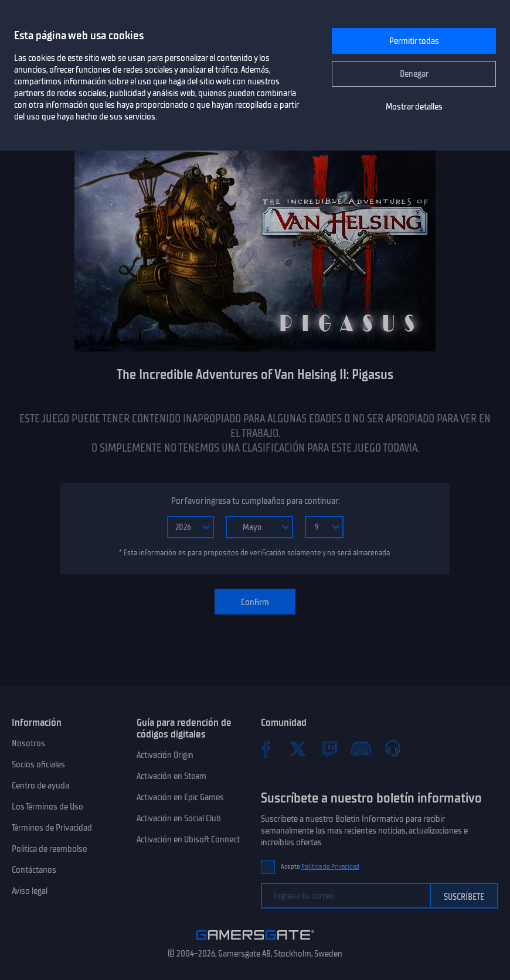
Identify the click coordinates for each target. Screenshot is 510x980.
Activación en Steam (171, 776)
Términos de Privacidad (52, 828)
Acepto (320, 867)
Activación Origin (165, 755)
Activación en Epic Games (180, 797)
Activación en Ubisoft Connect (188, 839)
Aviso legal (30, 891)
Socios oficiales (38, 764)
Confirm (255, 602)
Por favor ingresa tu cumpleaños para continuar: (255, 501)
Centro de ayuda (40, 786)
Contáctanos (34, 870)
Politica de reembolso (50, 849)
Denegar (414, 74)
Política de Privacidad (330, 867)
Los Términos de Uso (47, 807)
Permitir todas (414, 41)
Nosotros (28, 743)
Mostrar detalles (414, 107)
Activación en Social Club (179, 818)
